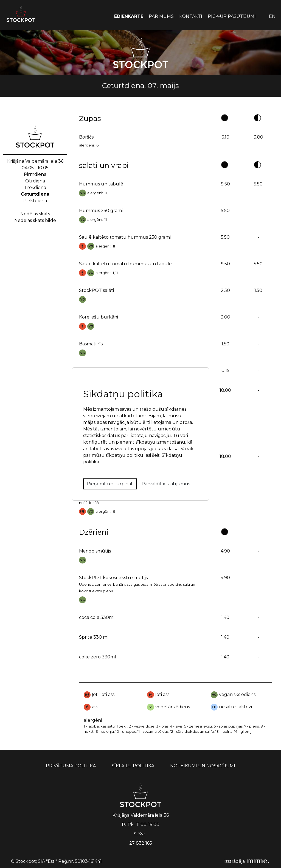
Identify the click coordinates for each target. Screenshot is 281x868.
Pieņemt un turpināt (110, 484)
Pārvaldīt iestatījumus (166, 484)
